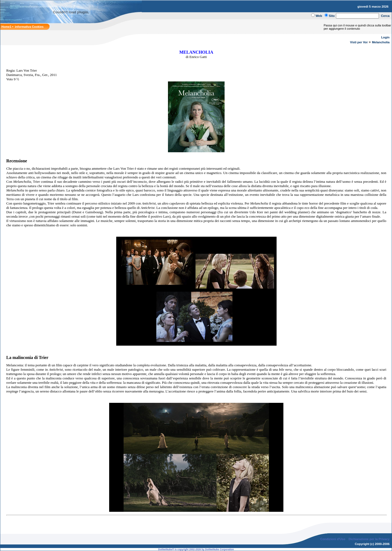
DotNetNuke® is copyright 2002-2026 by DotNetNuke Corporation (196, 549)
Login (385, 37)
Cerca (385, 16)
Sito (332, 16)
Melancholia (381, 42)
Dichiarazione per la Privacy (369, 539)
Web (319, 16)
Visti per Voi (359, 42)
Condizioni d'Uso (333, 539)
